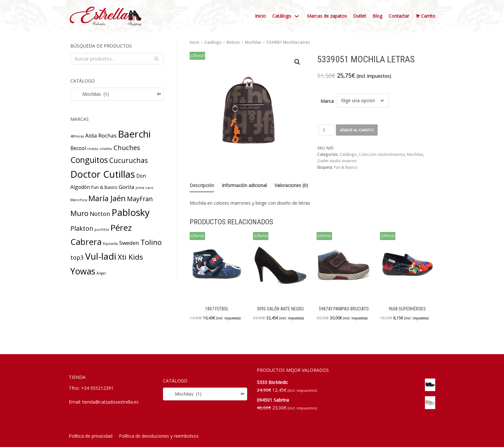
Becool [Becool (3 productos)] (78, 148)
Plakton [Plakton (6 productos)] (82, 228)
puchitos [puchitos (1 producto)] (102, 229)
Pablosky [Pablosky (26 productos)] (131, 212)
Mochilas (253, 42)
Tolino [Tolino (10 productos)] (151, 242)
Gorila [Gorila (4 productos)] (126, 187)
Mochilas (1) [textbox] (117, 94)
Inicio (260, 16)
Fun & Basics (346, 167)
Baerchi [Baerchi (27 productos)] (134, 134)
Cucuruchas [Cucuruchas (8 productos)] (129, 160)
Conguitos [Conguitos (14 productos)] (89, 160)
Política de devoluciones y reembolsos (159, 436)
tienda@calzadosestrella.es (110, 402)
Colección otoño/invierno (382, 154)
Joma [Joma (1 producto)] (140, 188)
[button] (297, 62)
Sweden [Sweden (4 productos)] (129, 243)
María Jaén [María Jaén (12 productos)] (107, 198)
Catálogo (213, 42)
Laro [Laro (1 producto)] (149, 188)
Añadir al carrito (357, 130)
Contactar (399, 16)
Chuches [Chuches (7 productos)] (127, 148)
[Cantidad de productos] (326, 130)
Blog (377, 16)
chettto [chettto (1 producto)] (106, 149)
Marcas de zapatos (327, 16)
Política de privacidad (91, 436)
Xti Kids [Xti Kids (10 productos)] (130, 257)
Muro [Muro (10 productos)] (79, 213)
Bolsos (233, 42)
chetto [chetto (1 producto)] (93, 149)
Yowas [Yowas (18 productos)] (83, 271)
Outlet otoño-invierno (337, 161)
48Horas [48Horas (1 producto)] (77, 136)
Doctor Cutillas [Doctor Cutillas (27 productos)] (103, 174)
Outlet (360, 16)
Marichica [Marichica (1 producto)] (79, 200)
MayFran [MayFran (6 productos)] (140, 199)
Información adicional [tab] (244, 185)
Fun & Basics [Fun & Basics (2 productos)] (104, 187)
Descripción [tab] (202, 185)
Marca (327, 101)
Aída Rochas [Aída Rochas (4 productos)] (101, 135)
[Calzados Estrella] (107, 16)
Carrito (425, 16)
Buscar (156, 60)
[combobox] (117, 94)
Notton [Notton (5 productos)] (100, 214)
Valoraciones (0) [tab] (291, 185)
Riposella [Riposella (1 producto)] (110, 244)
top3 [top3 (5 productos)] (77, 257)
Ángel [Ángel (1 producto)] (101, 273)
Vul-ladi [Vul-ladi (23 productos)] (101, 256)
